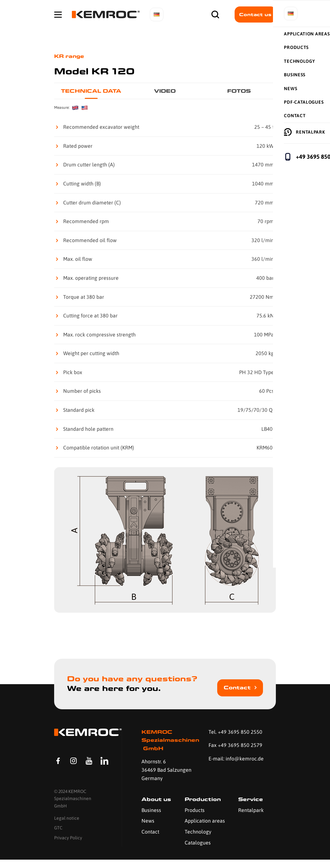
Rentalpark (251, 810)
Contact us (255, 14)
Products (195, 810)
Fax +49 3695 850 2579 (235, 745)
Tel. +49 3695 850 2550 (235, 732)
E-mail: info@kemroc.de (236, 759)
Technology (198, 832)
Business (151, 810)
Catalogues (198, 843)
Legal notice (67, 832)
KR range (69, 56)
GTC (58, 842)
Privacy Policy (68, 851)
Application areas (205, 821)
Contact (237, 688)
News (148, 821)
